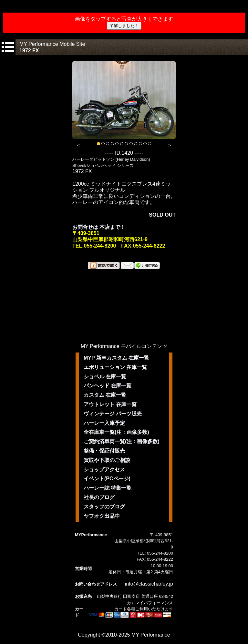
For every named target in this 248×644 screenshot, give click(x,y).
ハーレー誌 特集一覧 (108, 488)
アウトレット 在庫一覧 (110, 404)
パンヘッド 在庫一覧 (108, 386)
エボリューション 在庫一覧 (115, 367)
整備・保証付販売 (104, 451)
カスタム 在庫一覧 (105, 395)
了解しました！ (124, 26)
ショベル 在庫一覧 (105, 377)
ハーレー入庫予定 (104, 423)
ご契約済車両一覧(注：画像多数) (122, 441)
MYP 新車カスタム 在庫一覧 (116, 358)
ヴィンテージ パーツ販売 (113, 414)
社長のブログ (99, 497)
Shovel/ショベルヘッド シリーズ (103, 165)
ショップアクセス (104, 470)
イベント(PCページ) (107, 479)
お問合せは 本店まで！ (99, 227)
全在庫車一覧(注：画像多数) (116, 432)
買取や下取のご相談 (107, 460)
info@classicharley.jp (149, 584)
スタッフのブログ (104, 507)
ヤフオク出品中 (102, 516)
